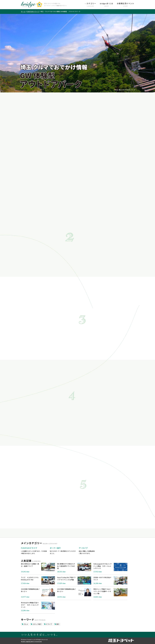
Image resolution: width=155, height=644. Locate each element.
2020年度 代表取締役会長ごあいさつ (30, 590)
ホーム (23, 12)
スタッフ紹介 (36, 624)
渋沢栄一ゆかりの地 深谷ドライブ (102, 579)
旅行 (57, 624)
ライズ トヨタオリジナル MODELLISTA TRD (30, 579)
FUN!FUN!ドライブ (33, 12)
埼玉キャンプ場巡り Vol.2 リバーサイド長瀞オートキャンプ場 (102, 591)
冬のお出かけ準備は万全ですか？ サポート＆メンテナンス (30, 605)
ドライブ (48, 624)
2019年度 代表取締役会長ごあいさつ (67, 590)
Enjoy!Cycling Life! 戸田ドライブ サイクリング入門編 (66, 579)
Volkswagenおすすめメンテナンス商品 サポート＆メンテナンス (103, 566)
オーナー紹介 (55, 548)
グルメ (25, 624)
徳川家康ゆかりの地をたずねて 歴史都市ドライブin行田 (66, 566)
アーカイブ (83, 548)
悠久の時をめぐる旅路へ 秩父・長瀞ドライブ (30, 565)
